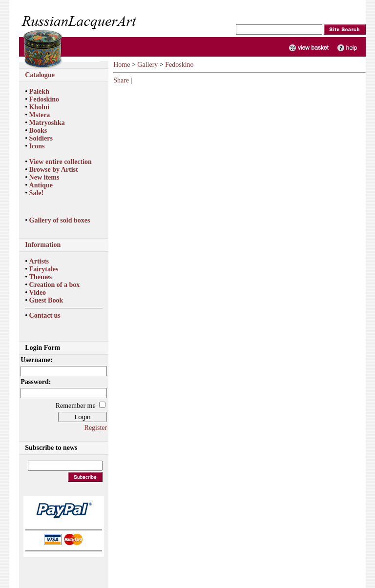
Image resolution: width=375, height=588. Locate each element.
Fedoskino (44, 99)
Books (38, 131)
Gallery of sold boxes (60, 220)
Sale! (37, 193)
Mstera (40, 115)
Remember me (76, 406)
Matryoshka (47, 123)
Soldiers (41, 138)
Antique (41, 185)
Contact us (45, 315)
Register (96, 428)
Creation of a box (55, 285)
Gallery (147, 65)
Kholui (39, 107)
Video (38, 293)
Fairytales (44, 269)
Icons (37, 146)
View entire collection (61, 162)
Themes (41, 277)
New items (44, 177)
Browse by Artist (54, 170)
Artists (39, 261)
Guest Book (46, 300)
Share (121, 80)
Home (122, 65)
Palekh (39, 91)
